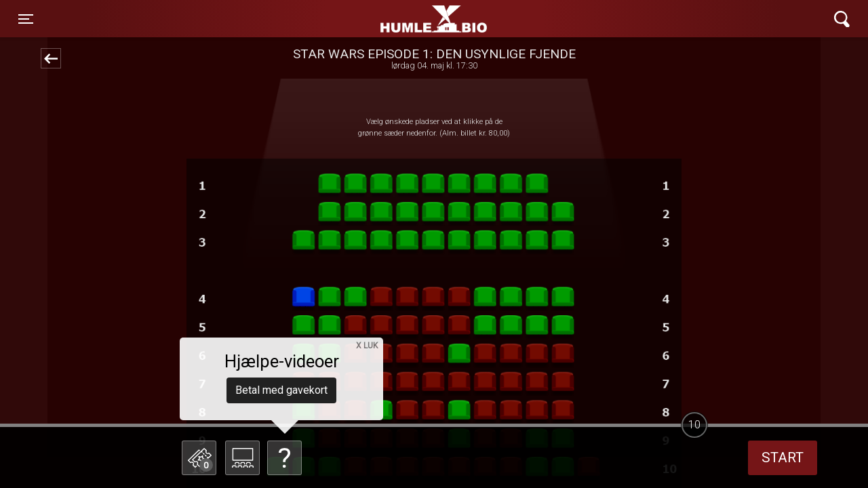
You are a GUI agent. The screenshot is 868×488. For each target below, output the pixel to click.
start (783, 457)
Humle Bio (370, 19)
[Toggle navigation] (26, 19)
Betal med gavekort (281, 390)
